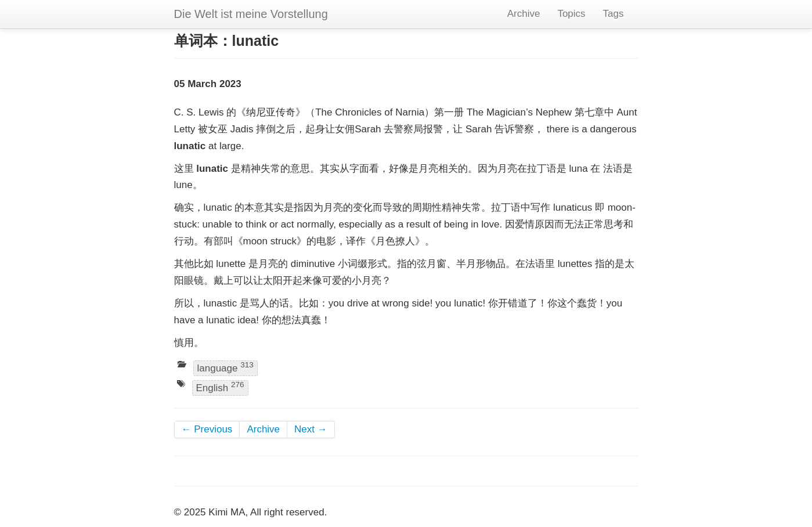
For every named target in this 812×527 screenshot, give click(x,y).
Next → (311, 429)
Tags (613, 14)
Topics (571, 14)
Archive (524, 14)
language (225, 367)
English (220, 387)
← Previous (207, 429)
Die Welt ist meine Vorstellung (251, 14)
